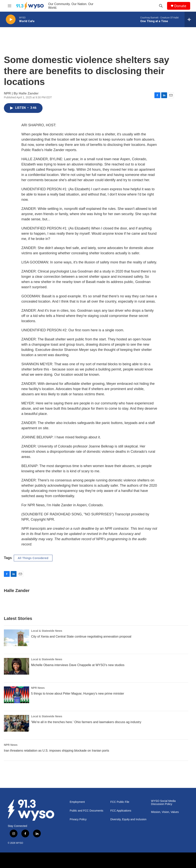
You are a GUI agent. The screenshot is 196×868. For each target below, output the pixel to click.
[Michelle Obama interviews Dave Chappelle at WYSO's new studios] (17, 666)
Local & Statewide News (47, 631)
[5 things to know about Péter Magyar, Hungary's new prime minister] (17, 695)
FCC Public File (120, 802)
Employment (77, 802)
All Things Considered (33, 558)
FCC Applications (121, 811)
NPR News (38, 688)
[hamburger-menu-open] (10, 6)
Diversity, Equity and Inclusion (128, 819)
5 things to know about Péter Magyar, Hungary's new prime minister (78, 694)
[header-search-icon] (161, 6)
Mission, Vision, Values (165, 812)
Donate (180, 6)
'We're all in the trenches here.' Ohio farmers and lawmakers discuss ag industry (86, 722)
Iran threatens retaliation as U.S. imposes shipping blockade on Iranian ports (57, 751)
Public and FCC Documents (87, 811)
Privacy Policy (78, 819)
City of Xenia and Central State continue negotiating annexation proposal (81, 637)
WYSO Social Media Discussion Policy (163, 803)
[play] (11, 19)
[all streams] (190, 19)
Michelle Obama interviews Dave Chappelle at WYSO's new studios (78, 665)
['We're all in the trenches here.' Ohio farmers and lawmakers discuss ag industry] (17, 723)
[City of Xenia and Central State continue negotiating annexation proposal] (17, 638)
